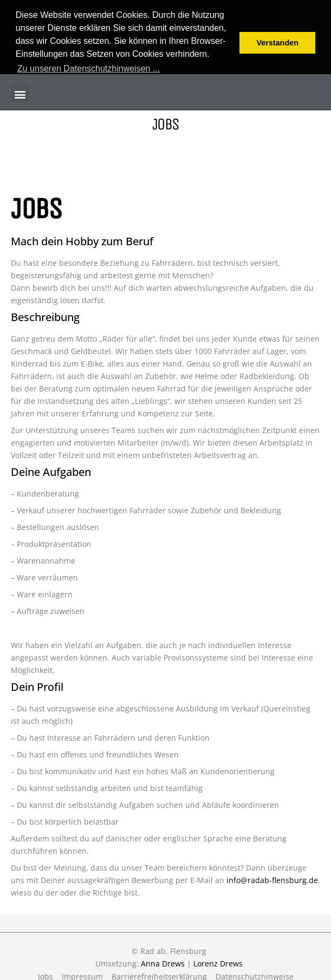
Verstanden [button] (277, 43)
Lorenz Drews (218, 962)
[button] (20, 92)
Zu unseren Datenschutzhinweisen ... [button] (89, 68)
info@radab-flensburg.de (272, 878)
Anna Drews (163, 962)
